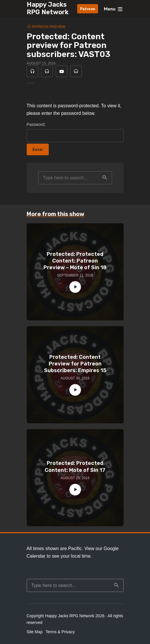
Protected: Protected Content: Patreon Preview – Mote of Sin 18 (75, 261)
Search (105, 178)
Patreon (88, 9)
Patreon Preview (49, 27)
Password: (75, 132)
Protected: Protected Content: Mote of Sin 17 (75, 467)
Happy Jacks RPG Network (48, 8)
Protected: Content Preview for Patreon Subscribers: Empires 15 (75, 364)
